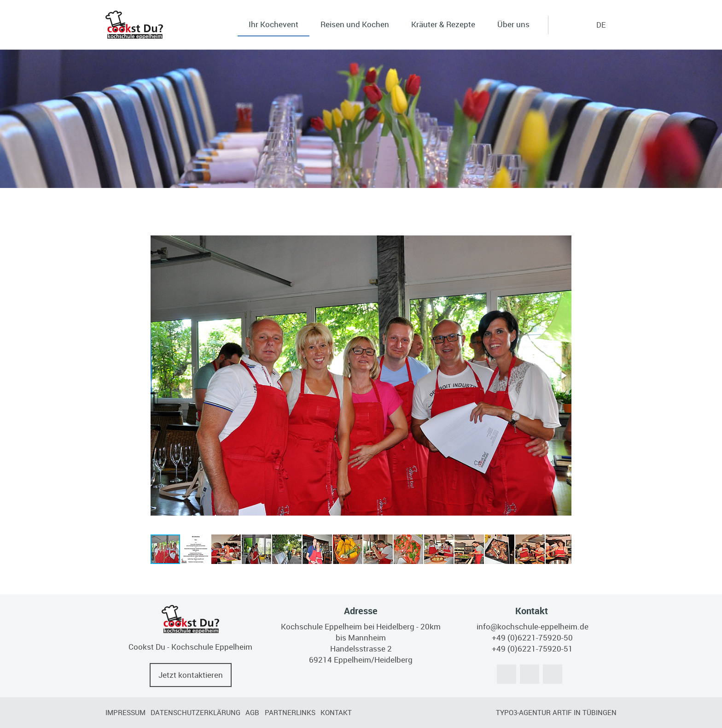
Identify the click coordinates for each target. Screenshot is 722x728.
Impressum (125, 712)
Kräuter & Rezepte (443, 24)
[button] (563, 376)
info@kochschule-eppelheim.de (533, 626)
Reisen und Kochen (355, 24)
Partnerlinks (290, 712)
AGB (252, 712)
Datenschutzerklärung (195, 712)
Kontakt (336, 712)
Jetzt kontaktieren (191, 675)
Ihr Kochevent (274, 24)
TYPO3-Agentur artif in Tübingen (556, 712)
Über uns (513, 24)
